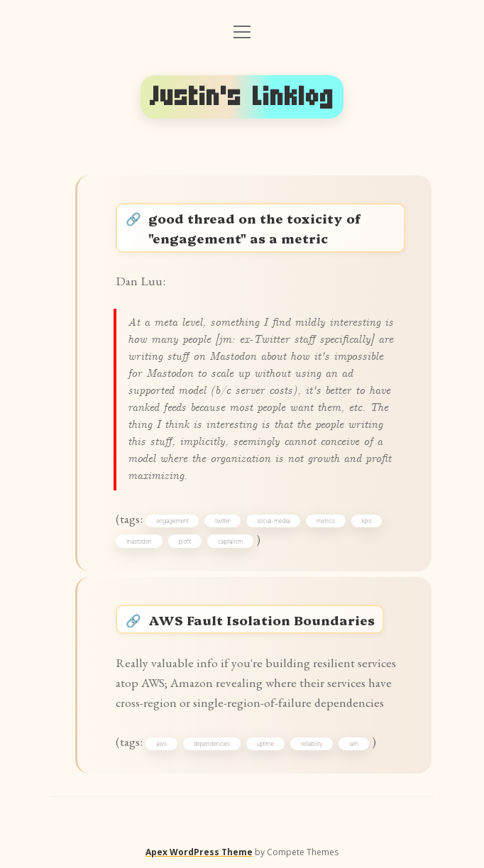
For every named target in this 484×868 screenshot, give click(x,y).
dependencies (211, 744)
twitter (222, 521)
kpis (366, 521)
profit (185, 542)
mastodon (139, 542)
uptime (265, 744)
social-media (273, 521)
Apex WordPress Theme (199, 852)
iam (354, 744)
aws (161, 744)
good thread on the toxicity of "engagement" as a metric (254, 228)
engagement (172, 521)
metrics (326, 521)
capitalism (230, 542)
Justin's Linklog (242, 97)
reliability (312, 744)
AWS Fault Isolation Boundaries (262, 620)
